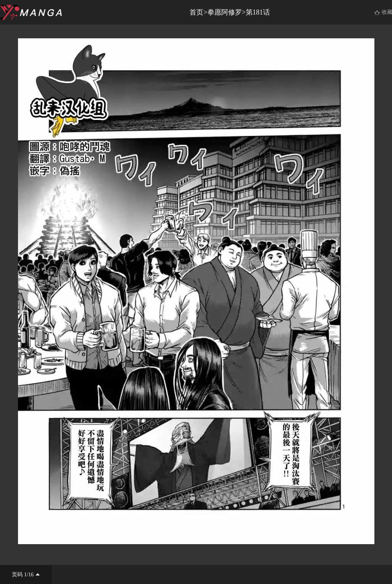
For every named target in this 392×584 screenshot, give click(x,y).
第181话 (258, 12)
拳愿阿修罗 (225, 12)
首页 (196, 12)
